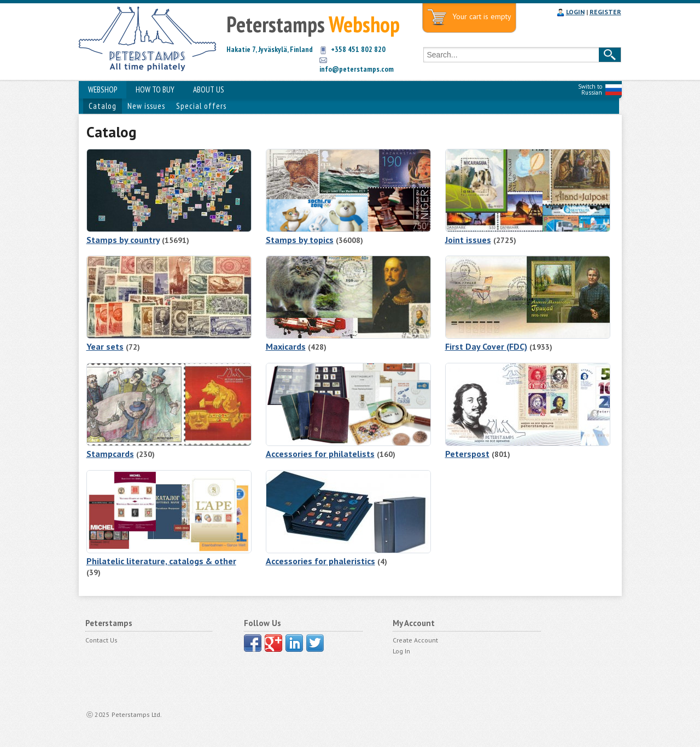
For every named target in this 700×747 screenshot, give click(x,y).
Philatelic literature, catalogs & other (161, 561)
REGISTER (605, 12)
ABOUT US (209, 89)
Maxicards (286, 346)
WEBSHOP (103, 89)
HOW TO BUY (155, 89)
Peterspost (467, 454)
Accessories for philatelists (320, 454)
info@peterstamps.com (357, 69)
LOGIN (575, 12)
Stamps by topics (300, 240)
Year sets (105, 346)
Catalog (103, 106)
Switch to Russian (590, 89)
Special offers (201, 106)
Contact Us (101, 640)
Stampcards (110, 454)
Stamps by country (123, 240)
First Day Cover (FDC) (486, 346)
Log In (401, 651)
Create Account (415, 640)
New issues (146, 106)
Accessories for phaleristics (320, 561)
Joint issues (468, 240)
